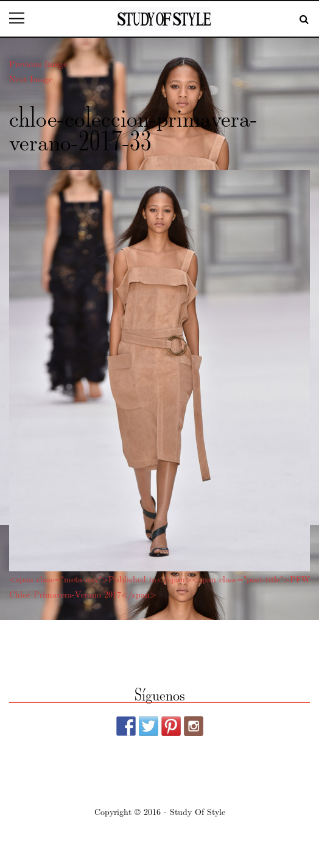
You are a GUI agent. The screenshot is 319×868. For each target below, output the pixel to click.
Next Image (31, 79)
